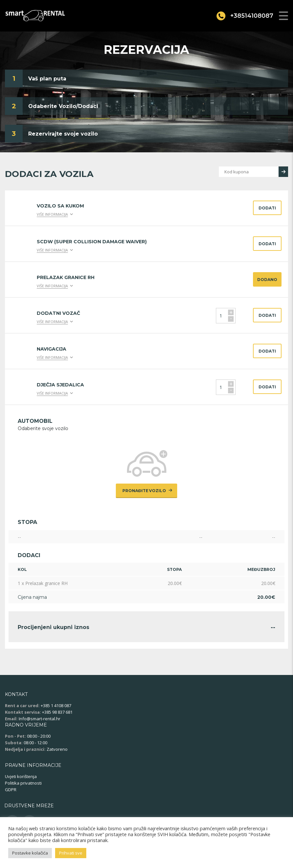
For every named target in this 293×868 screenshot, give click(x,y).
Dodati (267, 208)
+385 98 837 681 (57, 712)
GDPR (11, 790)
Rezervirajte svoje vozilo (63, 134)
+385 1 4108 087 (56, 705)
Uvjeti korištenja (21, 776)
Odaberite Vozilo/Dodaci (63, 106)
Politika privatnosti (23, 783)
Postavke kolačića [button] (30, 853)
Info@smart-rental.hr (40, 719)
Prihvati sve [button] (71, 853)
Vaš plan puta (47, 79)
